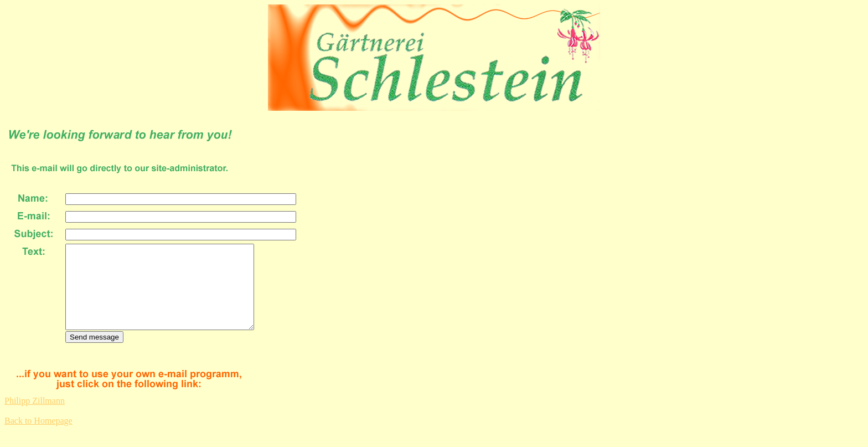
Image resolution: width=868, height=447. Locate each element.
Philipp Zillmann (35, 417)
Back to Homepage (38, 437)
